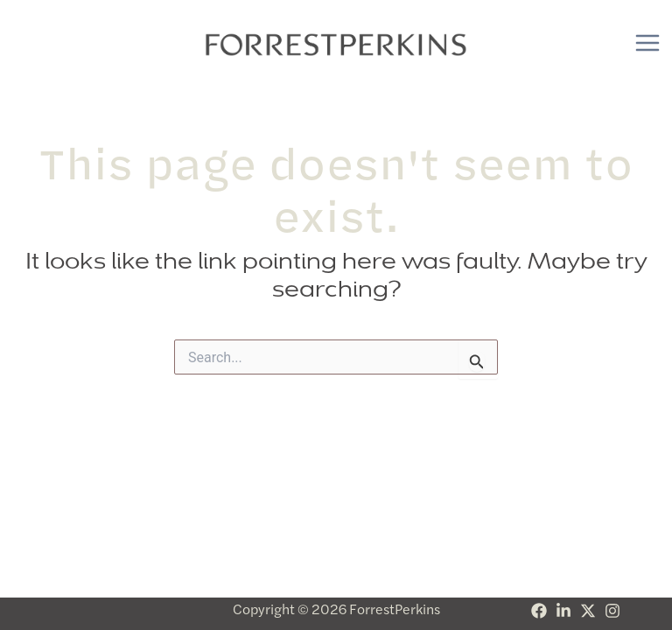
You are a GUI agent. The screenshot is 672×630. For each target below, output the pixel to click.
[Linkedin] (563, 611)
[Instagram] (612, 611)
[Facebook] (539, 611)
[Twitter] (588, 611)
